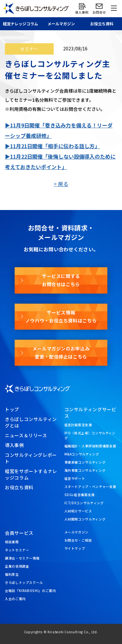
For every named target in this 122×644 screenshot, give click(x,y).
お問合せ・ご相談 (78, 540)
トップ (12, 409)
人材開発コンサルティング (85, 519)
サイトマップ (75, 548)
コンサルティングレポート (31, 458)
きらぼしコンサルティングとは (31, 422)
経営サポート (75, 478)
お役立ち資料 (102, 24)
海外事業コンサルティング (85, 470)
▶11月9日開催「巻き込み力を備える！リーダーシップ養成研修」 (59, 130)
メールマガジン (76, 532)
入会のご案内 (15, 599)
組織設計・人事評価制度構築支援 (90, 446)
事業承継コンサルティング (85, 462)
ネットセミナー (17, 550)
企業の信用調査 (17, 566)
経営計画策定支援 (78, 425)
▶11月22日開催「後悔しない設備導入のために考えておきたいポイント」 (60, 162)
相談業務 (12, 542)
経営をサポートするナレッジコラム (31, 474)
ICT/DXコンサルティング (84, 503)
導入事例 (14, 445)
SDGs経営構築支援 (80, 495)
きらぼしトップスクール (24, 582)
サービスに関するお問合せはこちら (61, 280)
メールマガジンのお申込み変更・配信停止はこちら (61, 353)
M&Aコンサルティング (82, 454)
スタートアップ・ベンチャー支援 (90, 486)
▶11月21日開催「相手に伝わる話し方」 (52, 146)
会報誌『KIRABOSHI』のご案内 (30, 591)
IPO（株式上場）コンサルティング (90, 435)
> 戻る (61, 184)
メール (61, 24)
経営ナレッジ (20, 24)
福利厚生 (12, 574)
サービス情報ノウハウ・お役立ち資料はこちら (61, 316)
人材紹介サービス (78, 511)
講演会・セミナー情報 (22, 558)
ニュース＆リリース (26, 435)
